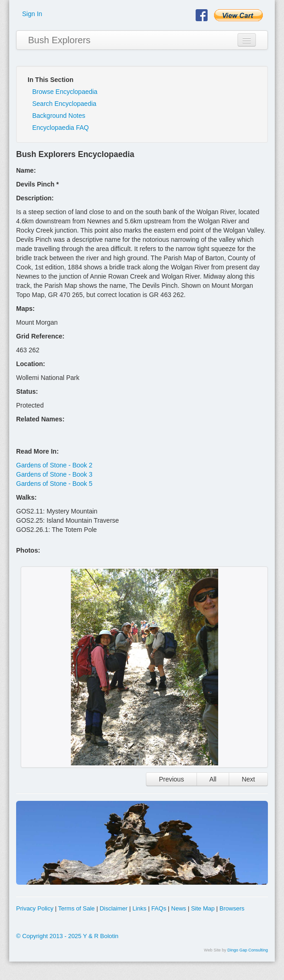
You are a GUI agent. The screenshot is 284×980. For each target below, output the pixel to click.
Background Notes (59, 116)
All (213, 779)
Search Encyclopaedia (64, 104)
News (179, 908)
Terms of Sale (76, 908)
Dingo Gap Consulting (248, 950)
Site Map (203, 908)
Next (248, 779)
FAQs (159, 908)
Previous (171, 779)
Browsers (232, 908)
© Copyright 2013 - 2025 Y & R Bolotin (67, 936)
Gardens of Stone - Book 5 (54, 484)
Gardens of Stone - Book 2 (54, 465)
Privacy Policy (35, 908)
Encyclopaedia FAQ (61, 128)
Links (139, 908)
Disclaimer (113, 908)
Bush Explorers (59, 40)
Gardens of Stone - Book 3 (54, 474)
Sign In (32, 14)
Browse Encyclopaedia (65, 92)
